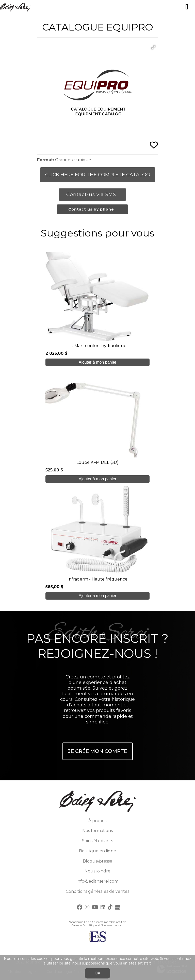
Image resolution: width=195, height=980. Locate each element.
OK (97, 973)
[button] (153, 47)
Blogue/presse (97, 861)
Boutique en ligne (97, 851)
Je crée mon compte (98, 751)
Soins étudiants (97, 841)
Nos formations (97, 831)
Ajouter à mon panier (98, 362)
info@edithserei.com (97, 881)
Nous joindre (97, 871)
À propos (97, 821)
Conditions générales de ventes (97, 891)
